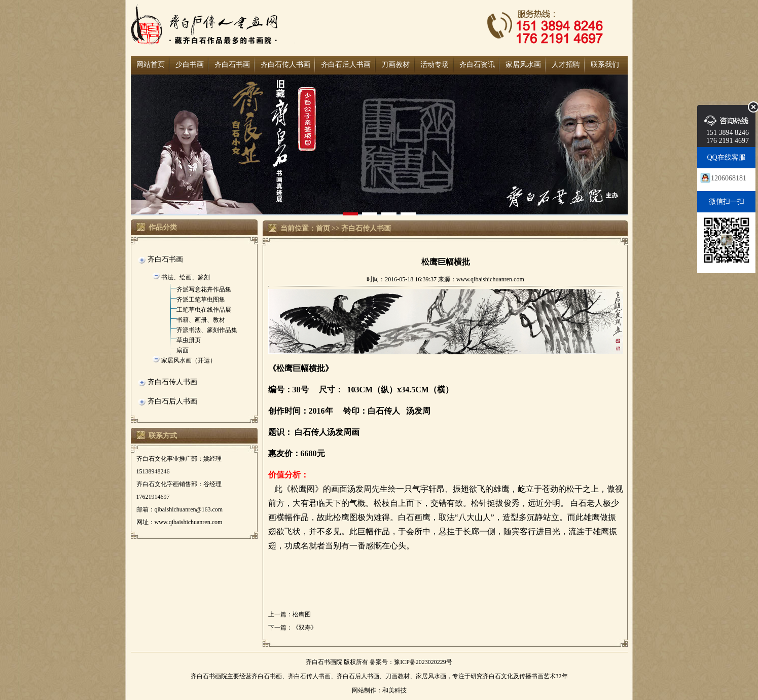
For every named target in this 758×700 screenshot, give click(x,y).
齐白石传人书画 (285, 65)
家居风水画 (523, 65)
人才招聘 (566, 65)
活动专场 (435, 65)
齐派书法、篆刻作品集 (207, 330)
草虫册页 (189, 340)
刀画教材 (395, 65)
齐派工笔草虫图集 (201, 300)
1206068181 (729, 178)
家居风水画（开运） (189, 360)
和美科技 (394, 690)
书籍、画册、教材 (201, 320)
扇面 (183, 350)
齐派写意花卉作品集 (204, 289)
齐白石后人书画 (346, 65)
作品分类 (163, 227)
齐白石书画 (232, 65)
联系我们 (605, 65)
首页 (323, 228)
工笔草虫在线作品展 (204, 310)
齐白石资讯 (477, 65)
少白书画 (190, 65)
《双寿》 (305, 628)
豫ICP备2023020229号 (423, 662)
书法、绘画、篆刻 (186, 277)
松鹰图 (302, 614)
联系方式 (163, 436)
